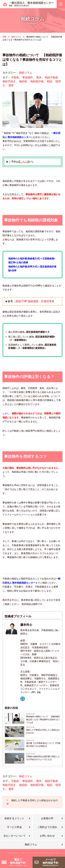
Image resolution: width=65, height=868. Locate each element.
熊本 (39, 77)
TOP (4, 37)
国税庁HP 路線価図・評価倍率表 (35, 301)
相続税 (23, 81)
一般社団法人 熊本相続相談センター (31, 4)
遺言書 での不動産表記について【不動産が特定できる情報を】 (43, 745)
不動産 (15, 77)
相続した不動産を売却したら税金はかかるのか (43, 731)
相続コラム (16, 37)
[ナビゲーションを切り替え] (61, 4)
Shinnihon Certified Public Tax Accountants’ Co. (41, 853)
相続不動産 (51, 77)
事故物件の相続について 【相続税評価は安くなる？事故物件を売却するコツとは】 (43, 720)
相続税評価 (37, 81)
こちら (24, 162)
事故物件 (28, 77)
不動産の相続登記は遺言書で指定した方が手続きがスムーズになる (43, 758)
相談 (49, 81)
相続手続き (9, 81)
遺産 (11, 85)
